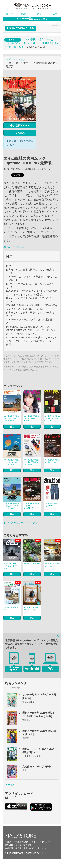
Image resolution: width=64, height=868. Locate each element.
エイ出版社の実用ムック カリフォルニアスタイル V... (12, 418)
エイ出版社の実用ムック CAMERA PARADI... (32, 418)
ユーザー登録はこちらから (32, 19)
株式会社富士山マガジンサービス (31, 848)
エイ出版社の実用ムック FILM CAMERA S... (32, 506)
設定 (39, 14)
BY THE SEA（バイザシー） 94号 (32, 608)
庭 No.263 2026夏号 (32, 564)
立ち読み (20, 133)
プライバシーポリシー (40, 842)
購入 (12, 427)
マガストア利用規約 (14, 842)
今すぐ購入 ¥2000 (20, 125)
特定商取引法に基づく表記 (17, 845)
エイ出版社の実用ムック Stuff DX (52, 505)
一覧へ (10, 785)
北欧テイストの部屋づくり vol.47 (52, 565)
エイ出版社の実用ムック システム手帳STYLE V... (52, 418)
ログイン (10, 14)
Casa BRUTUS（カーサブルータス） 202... (12, 566)
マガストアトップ (16, 59)
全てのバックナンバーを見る (20, 523)
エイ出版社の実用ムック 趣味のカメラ (52, 461)
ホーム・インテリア (14, 247)
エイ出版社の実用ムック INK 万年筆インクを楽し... (32, 462)
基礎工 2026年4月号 (11, 608)
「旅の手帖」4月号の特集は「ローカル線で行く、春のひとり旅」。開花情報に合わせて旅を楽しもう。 (32, 43)
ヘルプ (54, 14)
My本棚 (25, 14)
